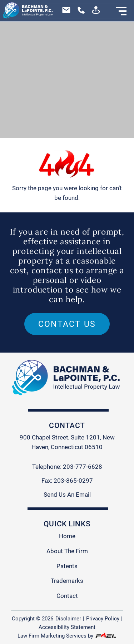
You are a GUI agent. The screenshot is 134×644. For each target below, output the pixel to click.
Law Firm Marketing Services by (67, 636)
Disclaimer (68, 619)
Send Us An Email (67, 495)
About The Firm (67, 551)
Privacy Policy (103, 619)
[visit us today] (94, 13)
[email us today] (65, 13)
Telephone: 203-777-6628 (67, 467)
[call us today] (79, 13)
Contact (67, 596)
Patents (67, 566)
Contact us (67, 324)
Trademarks (67, 581)
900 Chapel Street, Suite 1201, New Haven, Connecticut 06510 (67, 442)
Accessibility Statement (67, 627)
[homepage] (27, 11)
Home (67, 536)
